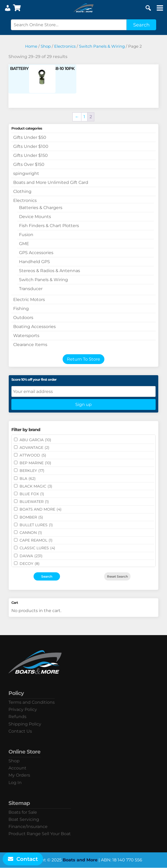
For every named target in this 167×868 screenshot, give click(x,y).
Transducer (31, 289)
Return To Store (83, 359)
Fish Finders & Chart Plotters (49, 226)
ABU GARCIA (35, 440)
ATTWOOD (33, 455)
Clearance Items (30, 345)
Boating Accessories (34, 327)
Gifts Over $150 (29, 164)
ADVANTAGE (34, 448)
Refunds (17, 717)
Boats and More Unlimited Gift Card (51, 182)
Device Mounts (35, 217)
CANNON (31, 533)
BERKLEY (32, 471)
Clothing (22, 191)
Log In (15, 783)
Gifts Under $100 (31, 146)
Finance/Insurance (28, 827)
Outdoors (23, 318)
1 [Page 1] (84, 117)
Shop (46, 46)
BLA (28, 479)
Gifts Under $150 (31, 155)
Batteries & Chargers (41, 208)
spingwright (26, 173)
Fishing (21, 309)
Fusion (26, 235)
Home (31, 46)
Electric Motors (29, 300)
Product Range (25, 834)
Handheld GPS (34, 262)
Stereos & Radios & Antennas (50, 271)
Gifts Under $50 (30, 137)
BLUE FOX (32, 494)
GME (24, 244)
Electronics (65, 46)
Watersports (26, 336)
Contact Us (20, 731)
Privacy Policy (23, 709)
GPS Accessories (36, 253)
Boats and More (80, 860)
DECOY (30, 564)
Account (17, 768)
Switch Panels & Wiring (102, 46)
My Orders (19, 775)
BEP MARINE (35, 463)
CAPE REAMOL (36, 540)
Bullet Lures (36, 525)
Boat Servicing (24, 819)
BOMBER (31, 517)
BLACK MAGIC (36, 486)
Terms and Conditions (32, 702)
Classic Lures (37, 548)
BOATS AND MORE (41, 509)
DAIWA (31, 556)
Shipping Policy (25, 724)
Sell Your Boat (56, 834)
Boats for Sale (23, 812)
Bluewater (34, 502)
